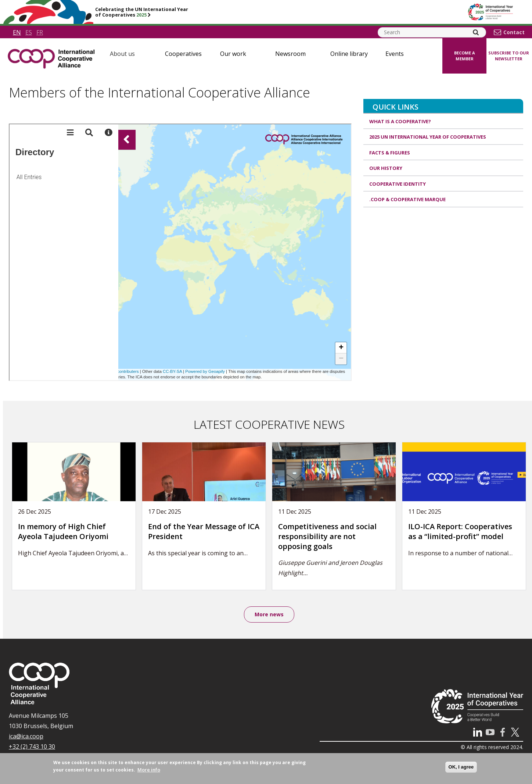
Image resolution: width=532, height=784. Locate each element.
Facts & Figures (390, 153)
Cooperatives (183, 54)
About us (122, 54)
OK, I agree (461, 767)
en (17, 32)
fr (40, 32)
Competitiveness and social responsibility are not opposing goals (327, 536)
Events (395, 54)
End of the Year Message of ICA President (204, 531)
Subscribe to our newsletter (509, 56)
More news (269, 614)
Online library (349, 54)
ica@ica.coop (26, 736)
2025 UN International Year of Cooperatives (428, 137)
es (29, 32)
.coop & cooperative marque (407, 199)
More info (149, 770)
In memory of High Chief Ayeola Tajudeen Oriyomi (63, 531)
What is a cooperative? (400, 121)
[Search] (476, 32)
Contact (514, 32)
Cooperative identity (398, 184)
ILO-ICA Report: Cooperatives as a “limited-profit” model (460, 531)
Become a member (465, 56)
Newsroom (290, 54)
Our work (233, 54)
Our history (386, 168)
